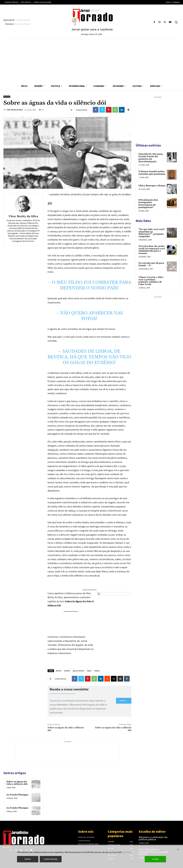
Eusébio (67, 671)
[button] (176, 22)
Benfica (59, 671)
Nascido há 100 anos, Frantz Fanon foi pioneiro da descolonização (151, 158)
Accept (155, 859)
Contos (7, 97)
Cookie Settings (51, 859)
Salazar (97, 671)
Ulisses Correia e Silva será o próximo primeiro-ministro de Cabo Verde (151, 281)
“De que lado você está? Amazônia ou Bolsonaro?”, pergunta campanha (152, 233)
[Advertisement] (91, 61)
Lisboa (89, 671)
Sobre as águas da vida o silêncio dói (66, 729)
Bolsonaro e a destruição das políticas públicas (153, 839)
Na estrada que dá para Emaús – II (151, 264)
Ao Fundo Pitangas (17, 795)
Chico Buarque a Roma (152, 186)
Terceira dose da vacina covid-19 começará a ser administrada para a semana (152, 250)
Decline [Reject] (28, 859)
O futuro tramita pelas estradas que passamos (152, 173)
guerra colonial (78, 671)
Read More (127, 852)
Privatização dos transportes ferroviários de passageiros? (148, 204)
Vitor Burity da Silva (15, 110)
